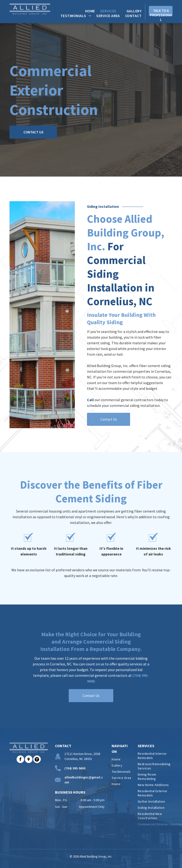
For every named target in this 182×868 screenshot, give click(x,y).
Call (90, 400)
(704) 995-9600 (75, 768)
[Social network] (29, 760)
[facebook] (20, 760)
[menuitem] (87, 11)
